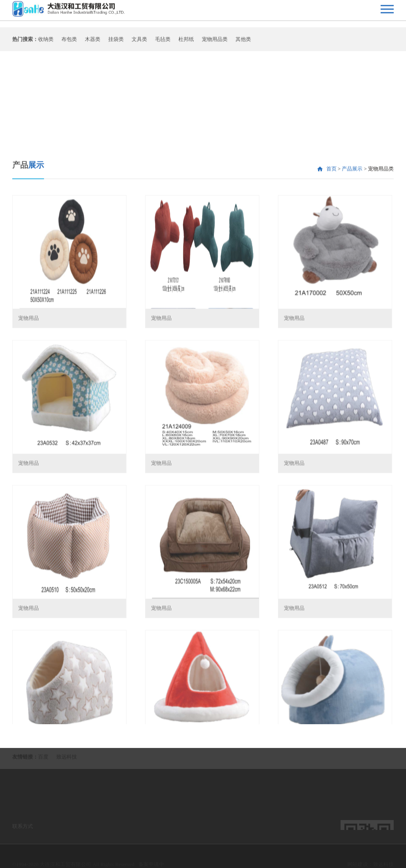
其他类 (243, 42)
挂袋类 (116, 42)
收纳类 (46, 42)
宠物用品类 (215, 42)
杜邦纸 (186, 42)
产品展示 (352, 243)
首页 (331, 243)
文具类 (139, 42)
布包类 (69, 42)
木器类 (93, 42)
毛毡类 (163, 42)
